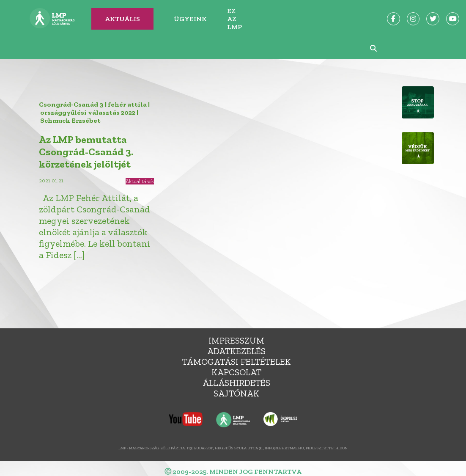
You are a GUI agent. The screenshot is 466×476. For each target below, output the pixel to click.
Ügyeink (190, 19)
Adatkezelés (236, 351)
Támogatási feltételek (237, 362)
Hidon (341, 448)
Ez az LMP (234, 19)
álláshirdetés (236, 383)
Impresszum (236, 340)
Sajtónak (236, 393)
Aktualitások (140, 181)
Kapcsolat (236, 372)
